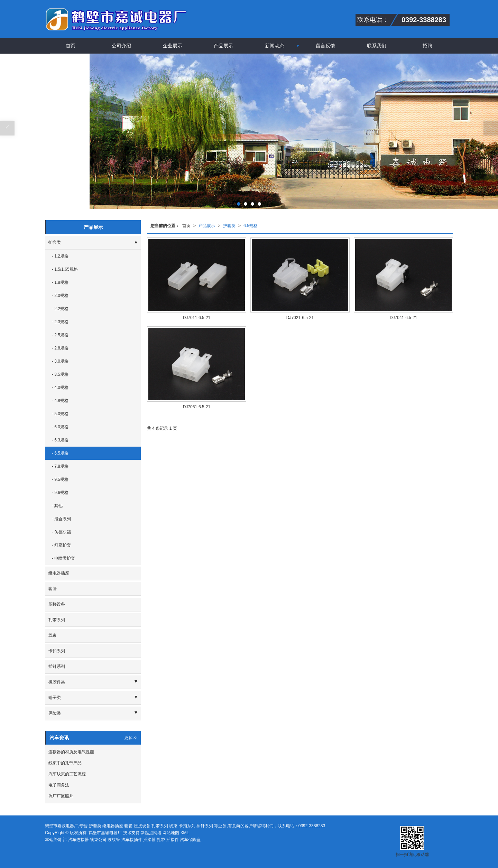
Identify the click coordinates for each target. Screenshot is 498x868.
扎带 (161, 840)
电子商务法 (59, 785)
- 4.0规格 (60, 388)
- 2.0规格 (60, 296)
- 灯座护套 (61, 545)
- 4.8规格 (60, 401)
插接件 (173, 840)
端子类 (55, 698)
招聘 (427, 46)
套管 (53, 589)
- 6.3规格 (60, 440)
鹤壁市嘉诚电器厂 (105, 833)
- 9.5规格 (60, 479)
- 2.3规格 (60, 322)
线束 (53, 635)
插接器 (149, 840)
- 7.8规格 (60, 466)
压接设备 (57, 604)
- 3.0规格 (60, 361)
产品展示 (223, 46)
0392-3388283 (312, 826)
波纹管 (114, 840)
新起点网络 (151, 833)
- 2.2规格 (60, 309)
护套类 (229, 226)
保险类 (55, 713)
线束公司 (98, 840)
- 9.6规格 (60, 493)
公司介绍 (121, 46)
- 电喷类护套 (63, 558)
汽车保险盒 (190, 840)
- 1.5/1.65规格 (65, 269)
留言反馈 (325, 46)
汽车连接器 (79, 840)
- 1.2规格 (60, 256)
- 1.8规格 (60, 282)
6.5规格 (251, 226)
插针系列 (57, 666)
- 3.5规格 (60, 374)
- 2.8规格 (60, 348)
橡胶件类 (57, 682)
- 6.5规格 (60, 453)
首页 (71, 46)
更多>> (131, 738)
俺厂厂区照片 (61, 796)
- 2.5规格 (60, 335)
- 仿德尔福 (61, 532)
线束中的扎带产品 (65, 763)
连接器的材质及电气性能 (71, 752)
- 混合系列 (61, 519)
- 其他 (57, 506)
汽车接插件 (132, 840)
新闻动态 (275, 46)
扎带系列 (57, 620)
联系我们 (377, 46)
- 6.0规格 (60, 427)
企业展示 (173, 46)
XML (185, 833)
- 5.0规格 (60, 414)
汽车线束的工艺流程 (67, 774)
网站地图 (171, 833)
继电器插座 (59, 573)
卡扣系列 (57, 651)
